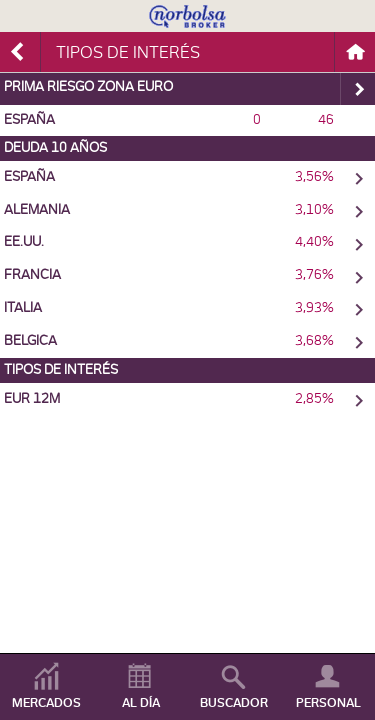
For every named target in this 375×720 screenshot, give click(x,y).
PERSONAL (328, 703)
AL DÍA (141, 703)
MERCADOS (46, 703)
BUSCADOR (234, 703)
